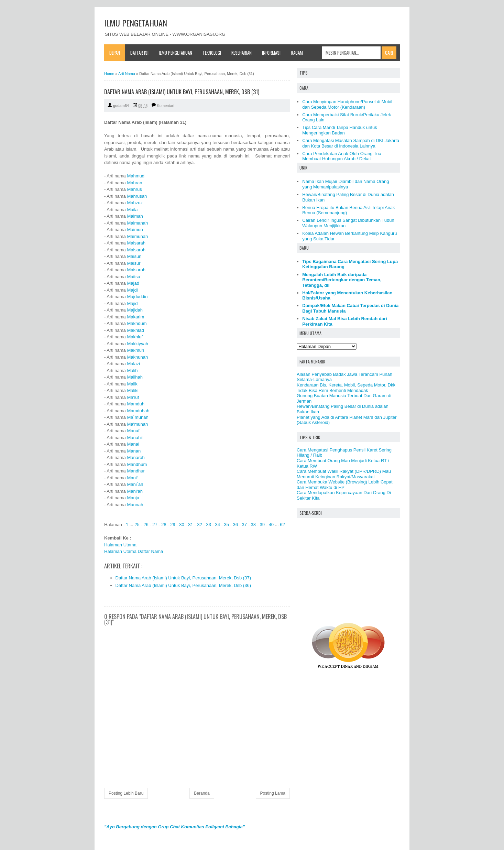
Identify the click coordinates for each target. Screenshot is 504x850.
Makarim (135, 317)
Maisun (134, 256)
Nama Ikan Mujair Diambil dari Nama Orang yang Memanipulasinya (346, 184)
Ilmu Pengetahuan (176, 53)
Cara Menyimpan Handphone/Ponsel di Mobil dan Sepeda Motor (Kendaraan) (347, 104)
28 (164, 525)
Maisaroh (136, 250)
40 (271, 525)
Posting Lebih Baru (126, 793)
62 (282, 525)
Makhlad (135, 330)
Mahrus (134, 189)
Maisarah (136, 243)
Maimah (135, 216)
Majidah (135, 310)
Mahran (134, 183)
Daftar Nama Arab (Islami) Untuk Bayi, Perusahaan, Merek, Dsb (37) (183, 578)
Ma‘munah (137, 424)
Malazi (133, 364)
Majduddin (137, 297)
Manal (133, 444)
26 (146, 525)
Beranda (202, 793)
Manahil (135, 438)
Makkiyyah (137, 344)
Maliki (133, 390)
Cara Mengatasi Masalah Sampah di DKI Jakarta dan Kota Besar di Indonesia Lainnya (351, 143)
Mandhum (137, 464)
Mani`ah (135, 484)
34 (217, 525)
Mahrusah (137, 196)
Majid (132, 303)
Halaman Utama (120, 545)
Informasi (271, 53)
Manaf (133, 431)
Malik (132, 384)
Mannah (135, 505)
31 (190, 525)
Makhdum (137, 323)
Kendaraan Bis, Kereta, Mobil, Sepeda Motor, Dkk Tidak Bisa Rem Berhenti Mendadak (346, 388)
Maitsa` (134, 277)
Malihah (135, 377)
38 (253, 525)
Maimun (135, 230)
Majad (133, 283)
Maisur (134, 263)
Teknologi (212, 53)
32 (199, 525)
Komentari (166, 106)
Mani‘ (132, 478)
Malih (132, 370)
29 (173, 525)
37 (244, 525)
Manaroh (136, 457)
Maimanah (137, 223)
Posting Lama (273, 793)
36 (235, 525)
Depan (115, 53)
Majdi (132, 290)
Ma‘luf (133, 397)
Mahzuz (135, 203)
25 (137, 525)
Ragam (297, 53)
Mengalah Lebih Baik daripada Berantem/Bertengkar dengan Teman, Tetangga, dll (342, 280)
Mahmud (136, 176)
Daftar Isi (139, 53)
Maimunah (137, 236)
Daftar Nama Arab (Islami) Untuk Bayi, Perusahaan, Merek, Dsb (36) (183, 585)
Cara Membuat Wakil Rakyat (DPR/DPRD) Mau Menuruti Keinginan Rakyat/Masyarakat (344, 474)
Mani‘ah (135, 491)
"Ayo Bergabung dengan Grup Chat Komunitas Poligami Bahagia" (174, 827)
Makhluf (135, 337)
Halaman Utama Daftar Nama (134, 551)
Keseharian (242, 53)
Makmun (135, 350)
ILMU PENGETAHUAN (136, 23)
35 (226, 525)
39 (262, 525)
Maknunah (137, 357)
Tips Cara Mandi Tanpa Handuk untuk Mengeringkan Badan (340, 130)
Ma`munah (138, 417)
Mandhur (136, 471)
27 (155, 525)
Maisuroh (136, 270)
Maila (132, 210)
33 (208, 525)
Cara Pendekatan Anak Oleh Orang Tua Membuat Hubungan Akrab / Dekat (342, 156)
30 (182, 525)
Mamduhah (138, 411)
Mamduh (136, 404)
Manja (133, 498)
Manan (134, 451)
